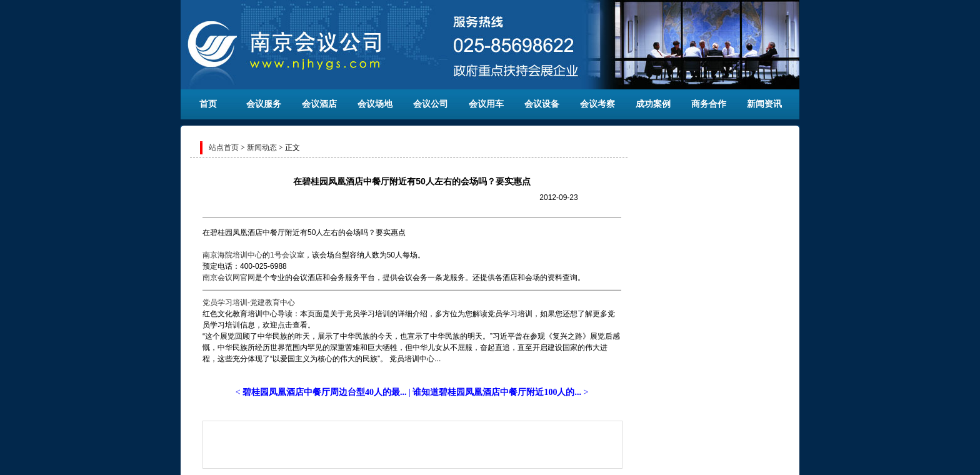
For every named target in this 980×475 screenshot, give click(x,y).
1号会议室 (287, 255)
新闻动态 (262, 147)
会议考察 (597, 104)
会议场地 (375, 104)
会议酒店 (319, 104)
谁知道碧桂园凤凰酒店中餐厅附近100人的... (497, 392)
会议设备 (542, 104)
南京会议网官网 (229, 277)
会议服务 (264, 104)
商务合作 (709, 104)
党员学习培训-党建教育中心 (249, 302)
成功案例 (653, 104)
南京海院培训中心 (232, 255)
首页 (208, 104)
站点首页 (224, 147)
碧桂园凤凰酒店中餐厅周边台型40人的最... (325, 392)
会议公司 (431, 104)
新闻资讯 (764, 104)
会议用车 (486, 104)
